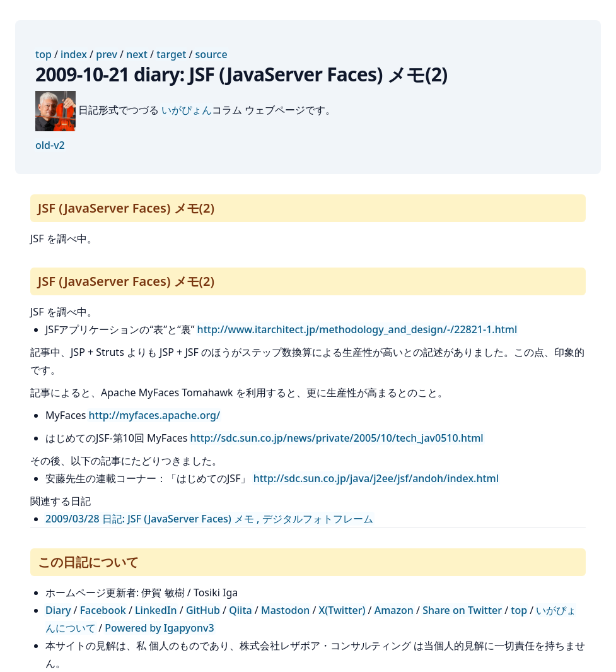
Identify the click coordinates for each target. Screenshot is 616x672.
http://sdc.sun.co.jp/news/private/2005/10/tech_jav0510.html (337, 438)
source (212, 54)
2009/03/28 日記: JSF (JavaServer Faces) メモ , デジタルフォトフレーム (209, 519)
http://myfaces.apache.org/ (154, 415)
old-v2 (50, 145)
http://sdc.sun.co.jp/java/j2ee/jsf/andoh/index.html (376, 478)
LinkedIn (156, 610)
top (44, 54)
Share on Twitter (462, 610)
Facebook (103, 610)
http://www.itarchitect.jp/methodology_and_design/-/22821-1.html (357, 329)
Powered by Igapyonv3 (159, 628)
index (74, 54)
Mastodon (285, 610)
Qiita (240, 610)
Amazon (394, 610)
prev (107, 54)
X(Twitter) (342, 610)
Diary (58, 610)
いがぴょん (187, 110)
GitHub (203, 610)
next (137, 54)
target (171, 54)
